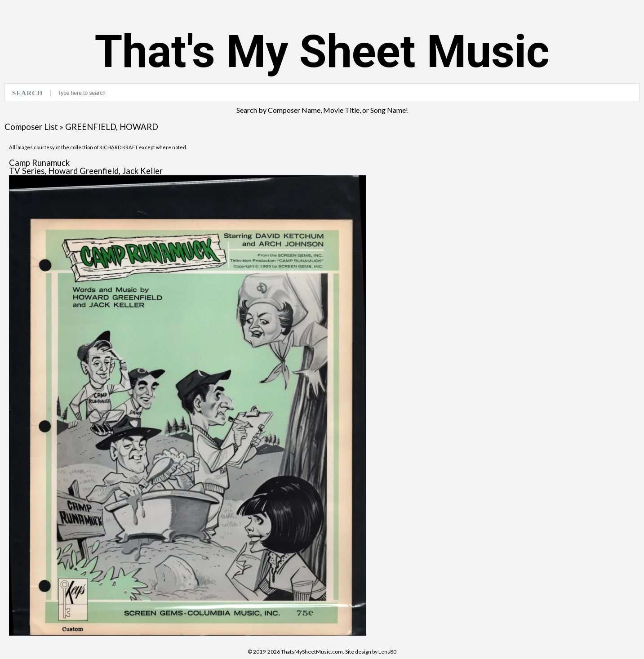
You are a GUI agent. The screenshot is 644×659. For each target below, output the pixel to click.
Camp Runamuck (39, 163)
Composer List (31, 127)
